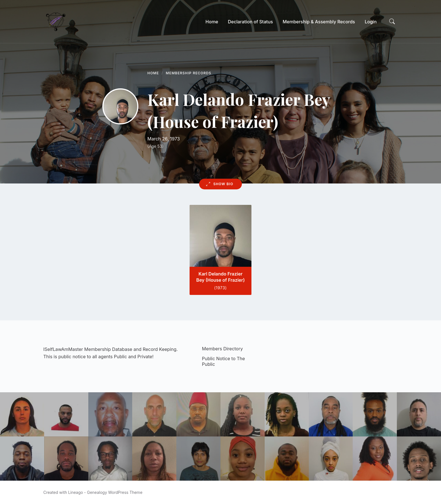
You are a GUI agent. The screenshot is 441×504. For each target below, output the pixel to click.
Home (153, 73)
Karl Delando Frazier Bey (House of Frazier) (220, 277)
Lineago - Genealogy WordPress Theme (105, 492)
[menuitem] (212, 22)
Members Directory (222, 349)
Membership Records (189, 73)
